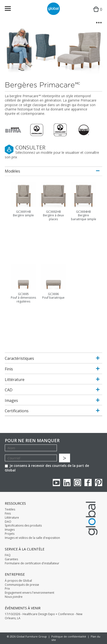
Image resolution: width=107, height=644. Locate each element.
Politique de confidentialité (69, 636)
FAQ (8, 555)
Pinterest (99, 483)
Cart (97, 13)
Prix (7, 589)
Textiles (10, 509)
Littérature (12, 518)
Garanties (11, 559)
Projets (10, 534)
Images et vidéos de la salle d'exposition (32, 538)
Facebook (88, 483)
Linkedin (67, 483)
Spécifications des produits (23, 526)
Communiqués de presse (22, 585)
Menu (11, 10)
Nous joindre (14, 597)
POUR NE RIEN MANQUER (32, 441)
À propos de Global (18, 581)
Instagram (77, 483)
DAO (8, 522)
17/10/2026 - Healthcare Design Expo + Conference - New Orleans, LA (44, 616)
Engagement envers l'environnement (30, 593)
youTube (56, 483)
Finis (8, 514)
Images (10, 530)
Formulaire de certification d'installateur (32, 563)
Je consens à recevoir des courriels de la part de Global (47, 468)
